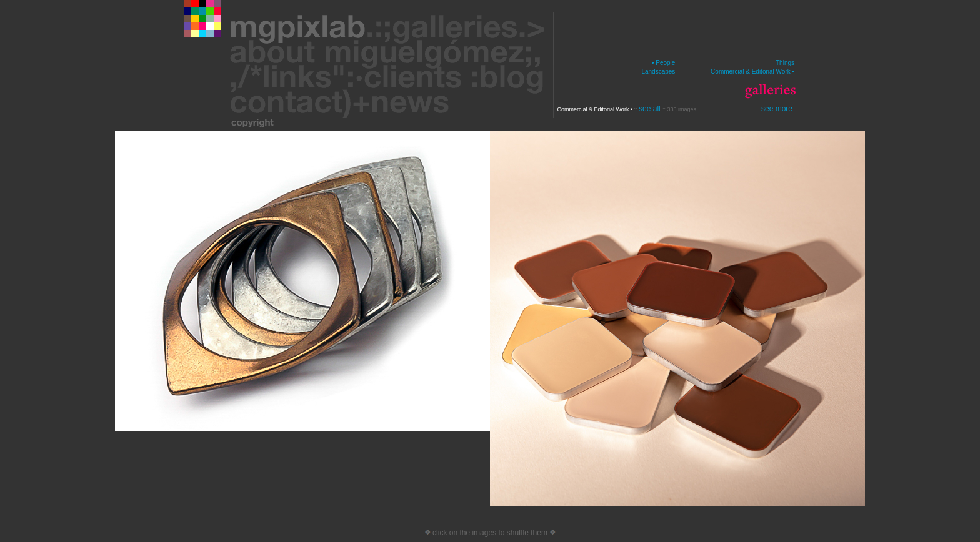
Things (785, 63)
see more (777, 109)
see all (651, 109)
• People (663, 63)
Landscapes (658, 71)
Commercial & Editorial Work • (752, 71)
